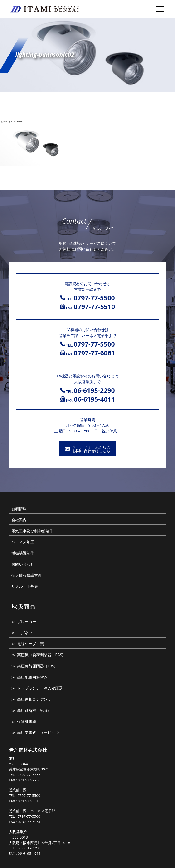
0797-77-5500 (29, 795)
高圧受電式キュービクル (38, 732)
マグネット (27, 633)
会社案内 (19, 520)
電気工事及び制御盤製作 (32, 531)
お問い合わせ (23, 564)
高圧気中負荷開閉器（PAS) (40, 655)
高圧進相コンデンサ (34, 699)
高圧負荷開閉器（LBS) (36, 666)
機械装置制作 (23, 553)
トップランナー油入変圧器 (40, 688)
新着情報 (19, 509)
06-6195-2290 (29, 848)
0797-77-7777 (29, 774)
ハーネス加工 (23, 542)
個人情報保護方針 (27, 575)
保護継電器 (27, 722)
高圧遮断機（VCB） (34, 710)
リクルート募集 (25, 586)
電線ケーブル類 (30, 644)
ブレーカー (27, 622)
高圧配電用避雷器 (32, 677)
